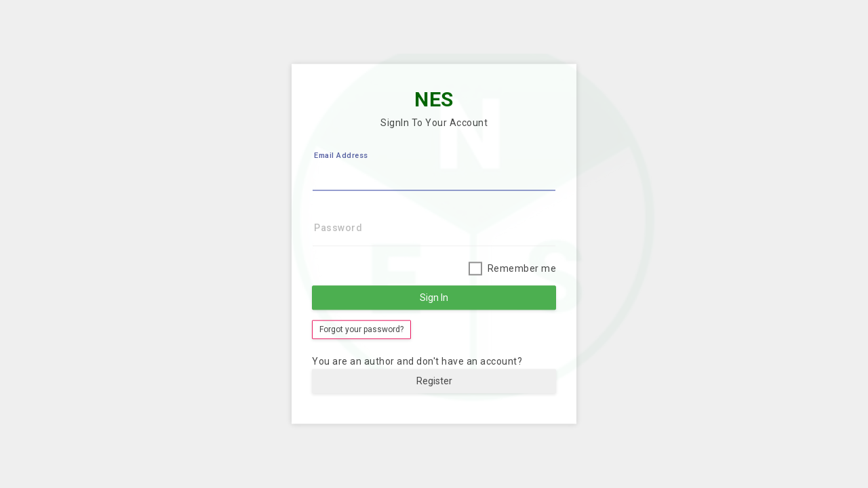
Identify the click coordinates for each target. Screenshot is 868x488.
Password (338, 228)
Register (434, 382)
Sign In (434, 298)
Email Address (341, 156)
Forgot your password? (361, 330)
